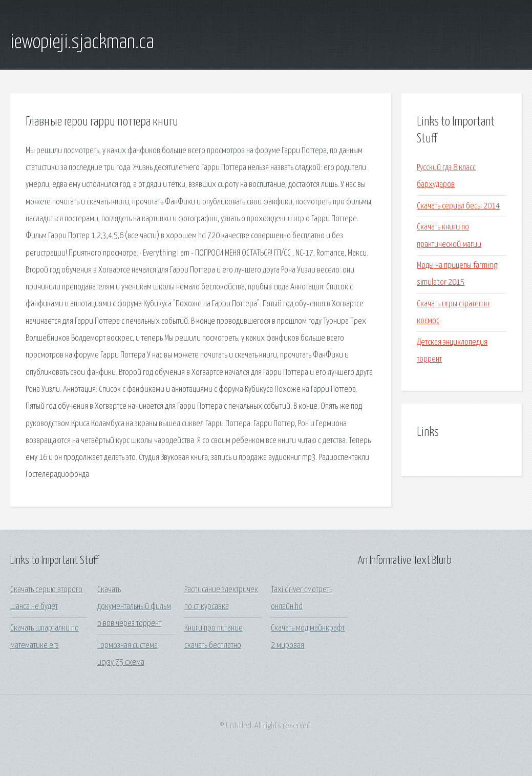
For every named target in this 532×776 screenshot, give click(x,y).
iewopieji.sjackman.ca (82, 43)
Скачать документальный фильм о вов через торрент (134, 607)
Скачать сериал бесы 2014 (458, 206)
